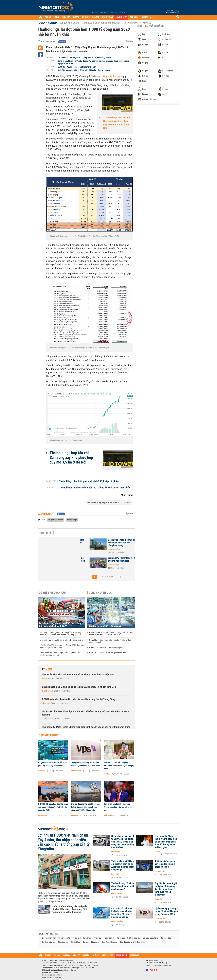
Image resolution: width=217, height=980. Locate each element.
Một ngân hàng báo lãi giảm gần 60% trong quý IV (62, 640)
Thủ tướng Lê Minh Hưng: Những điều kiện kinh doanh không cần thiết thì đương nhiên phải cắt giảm (86, 729)
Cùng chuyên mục (100, 593)
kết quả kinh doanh (112, 76)
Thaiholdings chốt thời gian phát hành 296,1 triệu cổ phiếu (89, 481)
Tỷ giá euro (98, 938)
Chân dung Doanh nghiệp (108, 23)
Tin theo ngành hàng (151, 26)
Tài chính (107, 774)
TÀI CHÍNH (86, 17)
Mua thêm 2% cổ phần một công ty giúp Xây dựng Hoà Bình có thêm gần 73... (112, 561)
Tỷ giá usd (76, 938)
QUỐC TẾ (76, 17)
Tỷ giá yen (87, 938)
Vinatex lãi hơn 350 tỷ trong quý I (105, 626)
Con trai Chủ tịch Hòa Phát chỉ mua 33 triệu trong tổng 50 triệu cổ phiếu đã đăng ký (122, 913)
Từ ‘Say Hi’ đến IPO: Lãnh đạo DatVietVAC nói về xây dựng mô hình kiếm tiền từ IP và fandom (85, 713)
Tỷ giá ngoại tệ (64, 938)
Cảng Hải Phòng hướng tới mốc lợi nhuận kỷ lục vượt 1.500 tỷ (110, 641)
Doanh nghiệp (48, 23)
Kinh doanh (47, 679)
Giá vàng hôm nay (49, 938)
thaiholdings (72, 520)
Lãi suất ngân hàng (150, 938)
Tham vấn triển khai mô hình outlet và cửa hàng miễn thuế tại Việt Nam (78, 675)
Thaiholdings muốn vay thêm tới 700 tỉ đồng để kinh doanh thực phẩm (95, 488)
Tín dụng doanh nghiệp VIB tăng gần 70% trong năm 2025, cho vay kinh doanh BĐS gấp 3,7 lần (60, 634)
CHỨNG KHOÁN (107, 17)
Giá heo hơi (109, 938)
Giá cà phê (121, 938)
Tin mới (48, 669)
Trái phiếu (146, 23)
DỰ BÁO (56, 17)
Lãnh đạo (87, 23)
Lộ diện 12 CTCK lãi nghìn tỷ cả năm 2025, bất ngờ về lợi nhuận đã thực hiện (62, 646)
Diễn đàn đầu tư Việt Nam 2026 (132, 942)
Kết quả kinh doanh (70, 23)
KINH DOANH (134, 17)
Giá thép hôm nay (49, 942)
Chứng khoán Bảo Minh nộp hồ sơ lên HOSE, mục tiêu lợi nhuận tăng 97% (79, 687)
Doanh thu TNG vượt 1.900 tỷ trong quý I (107, 648)
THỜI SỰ (48, 17)
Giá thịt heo (76, 942)
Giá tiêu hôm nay (134, 938)
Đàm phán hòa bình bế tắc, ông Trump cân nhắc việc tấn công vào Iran (118, 807)
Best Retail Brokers (110, 942)
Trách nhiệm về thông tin (51, 977)
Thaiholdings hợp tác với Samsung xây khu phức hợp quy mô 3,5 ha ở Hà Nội (117, 123)
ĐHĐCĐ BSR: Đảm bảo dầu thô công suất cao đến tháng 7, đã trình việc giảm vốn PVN (111, 634)
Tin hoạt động (130, 23)
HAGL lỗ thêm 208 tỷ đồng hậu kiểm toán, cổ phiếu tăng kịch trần (111, 543)
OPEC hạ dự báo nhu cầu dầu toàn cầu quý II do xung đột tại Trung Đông (79, 699)
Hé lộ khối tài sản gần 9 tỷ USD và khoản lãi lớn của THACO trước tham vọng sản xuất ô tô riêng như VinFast (123, 842)
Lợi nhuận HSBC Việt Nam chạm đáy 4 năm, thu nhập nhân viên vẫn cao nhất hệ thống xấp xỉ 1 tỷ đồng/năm (64, 842)
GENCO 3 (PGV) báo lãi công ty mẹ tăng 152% (77, 67)
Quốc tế (107, 815)
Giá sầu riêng (63, 942)
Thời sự (158, 852)
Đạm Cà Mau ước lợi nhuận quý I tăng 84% (108, 653)
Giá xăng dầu (166, 938)
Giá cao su (95, 942)
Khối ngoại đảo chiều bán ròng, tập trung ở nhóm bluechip (165, 864)
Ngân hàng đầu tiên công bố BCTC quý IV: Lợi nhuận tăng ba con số (60, 654)
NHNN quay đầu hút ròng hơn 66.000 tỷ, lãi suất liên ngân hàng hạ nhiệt (119, 766)
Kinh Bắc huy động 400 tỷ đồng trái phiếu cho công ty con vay (84, 70)
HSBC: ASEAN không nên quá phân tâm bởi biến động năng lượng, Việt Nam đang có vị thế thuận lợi (70, 909)
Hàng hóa (46, 703)
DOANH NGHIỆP (121, 17)
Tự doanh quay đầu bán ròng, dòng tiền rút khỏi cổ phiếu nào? (123, 886)
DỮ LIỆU (145, 17)
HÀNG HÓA (66, 17)
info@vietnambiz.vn (55, 975)
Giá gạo (86, 942)
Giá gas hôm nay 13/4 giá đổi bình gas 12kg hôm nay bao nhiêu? (52, 764)
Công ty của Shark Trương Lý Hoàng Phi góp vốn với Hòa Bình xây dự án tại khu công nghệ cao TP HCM (93, 62)
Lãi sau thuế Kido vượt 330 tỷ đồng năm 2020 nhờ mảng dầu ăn (84, 58)
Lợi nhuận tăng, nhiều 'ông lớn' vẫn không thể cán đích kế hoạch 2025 (60, 625)
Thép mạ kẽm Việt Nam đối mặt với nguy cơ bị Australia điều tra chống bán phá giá (123, 865)
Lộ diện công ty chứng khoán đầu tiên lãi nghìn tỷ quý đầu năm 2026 (85, 764)
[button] (95, 577)
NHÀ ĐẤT (96, 17)
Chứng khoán (47, 691)
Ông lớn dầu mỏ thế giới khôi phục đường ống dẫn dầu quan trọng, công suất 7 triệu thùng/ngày (85, 807)
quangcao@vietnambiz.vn (161, 965)
